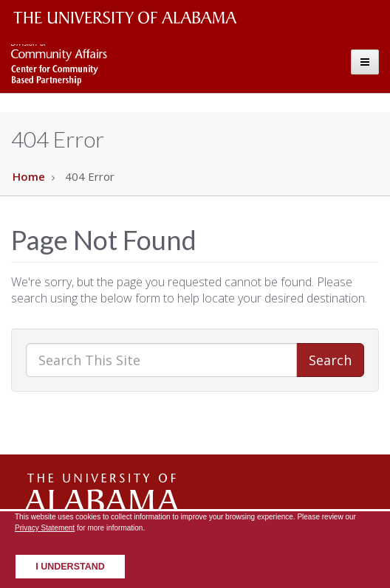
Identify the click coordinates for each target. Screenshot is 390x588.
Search (330, 360)
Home (29, 176)
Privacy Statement (45, 528)
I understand (70, 567)
